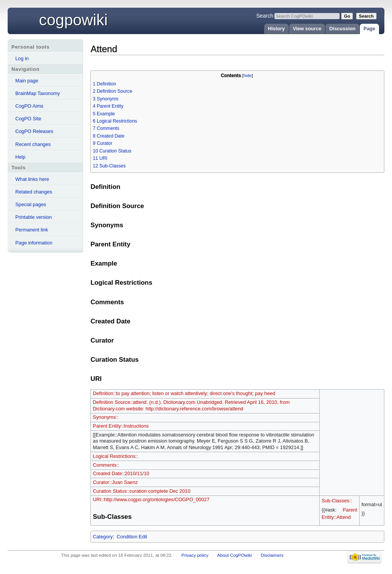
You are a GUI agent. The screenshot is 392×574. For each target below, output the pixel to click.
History (276, 29)
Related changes (34, 192)
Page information (34, 243)
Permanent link (32, 230)
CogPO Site (28, 119)
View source (307, 29)
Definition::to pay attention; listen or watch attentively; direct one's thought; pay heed (184, 393)
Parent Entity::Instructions (121, 426)
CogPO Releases (34, 131)
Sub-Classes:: (337, 501)
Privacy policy (195, 555)
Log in (22, 58)
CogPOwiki (73, 20)
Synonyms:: (106, 417)
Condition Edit (132, 537)
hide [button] (248, 75)
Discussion (342, 29)
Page (370, 29)
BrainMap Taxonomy (38, 93)
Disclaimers (272, 555)
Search (265, 16)
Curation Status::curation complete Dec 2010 (142, 491)
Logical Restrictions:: (116, 456)
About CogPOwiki (235, 555)
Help (20, 157)
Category (103, 537)
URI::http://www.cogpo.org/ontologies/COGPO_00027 (151, 499)
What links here (32, 179)
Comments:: (106, 465)
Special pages (31, 204)
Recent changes (33, 144)
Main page (27, 81)
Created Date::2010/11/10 (121, 473)
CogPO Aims (29, 106)
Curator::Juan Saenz (115, 482)
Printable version (33, 217)
